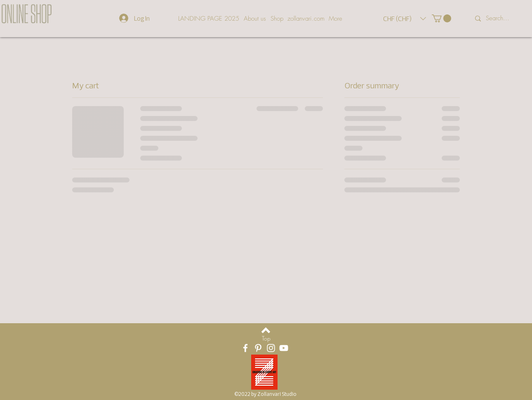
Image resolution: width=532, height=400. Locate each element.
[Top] (266, 338)
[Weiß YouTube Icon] (284, 348)
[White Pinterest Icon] (258, 348)
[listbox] (405, 18)
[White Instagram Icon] (271, 348)
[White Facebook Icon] (245, 348)
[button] (405, 18)
